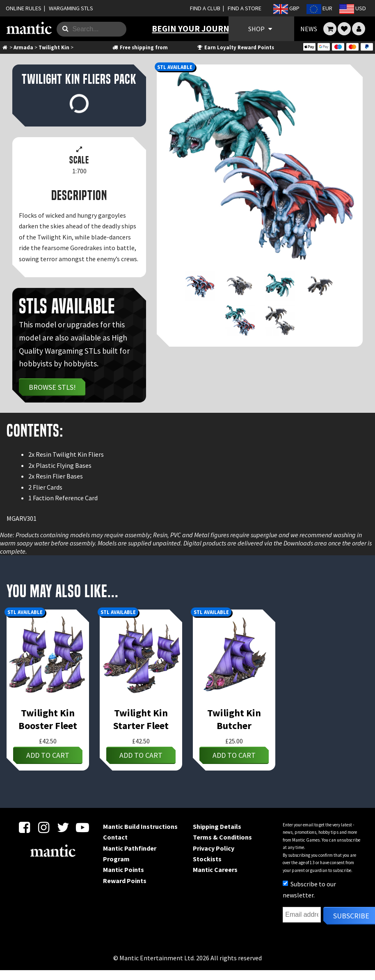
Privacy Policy (214, 848)
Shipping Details (217, 826)
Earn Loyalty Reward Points (235, 47)
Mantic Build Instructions (140, 826)
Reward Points (125, 881)
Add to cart (48, 755)
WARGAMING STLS (71, 8)
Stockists (207, 859)
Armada (23, 47)
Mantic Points (123, 870)
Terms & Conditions (222, 837)
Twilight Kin (54, 47)
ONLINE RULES (24, 8)
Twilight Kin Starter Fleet (141, 719)
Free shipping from (139, 47)
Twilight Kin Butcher (234, 719)
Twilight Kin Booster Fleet (48, 719)
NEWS (309, 29)
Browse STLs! (52, 387)
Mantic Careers (215, 870)
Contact (115, 837)
